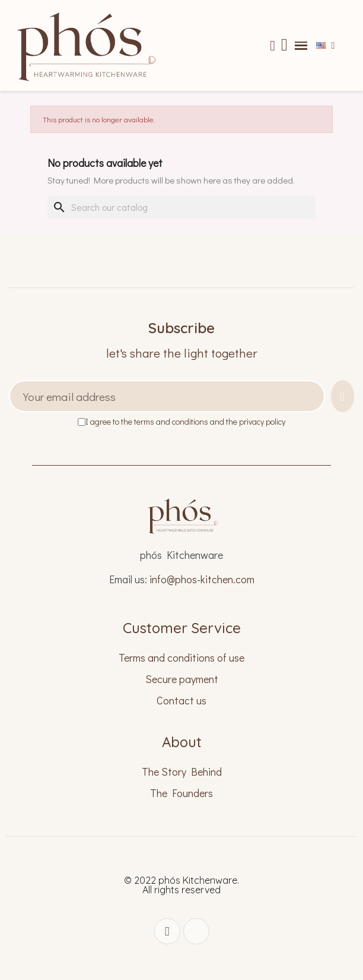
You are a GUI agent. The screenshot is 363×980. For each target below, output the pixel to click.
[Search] (181, 207)
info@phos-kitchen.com (202, 579)
